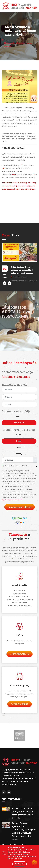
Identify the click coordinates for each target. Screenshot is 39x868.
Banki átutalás (20, 585)
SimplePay (19, 423)
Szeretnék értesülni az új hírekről (14, 466)
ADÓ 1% (20, 635)
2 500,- (19, 435)
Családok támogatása (19, 277)
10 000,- (19, 447)
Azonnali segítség (20, 685)
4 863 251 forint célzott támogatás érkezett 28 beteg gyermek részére (22, 270)
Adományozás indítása (20, 507)
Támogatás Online (19, 704)
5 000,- (19, 441)
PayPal (19, 416)
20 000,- (19, 454)
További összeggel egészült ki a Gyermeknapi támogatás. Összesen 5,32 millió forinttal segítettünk (24, 830)
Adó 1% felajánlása (19, 654)
